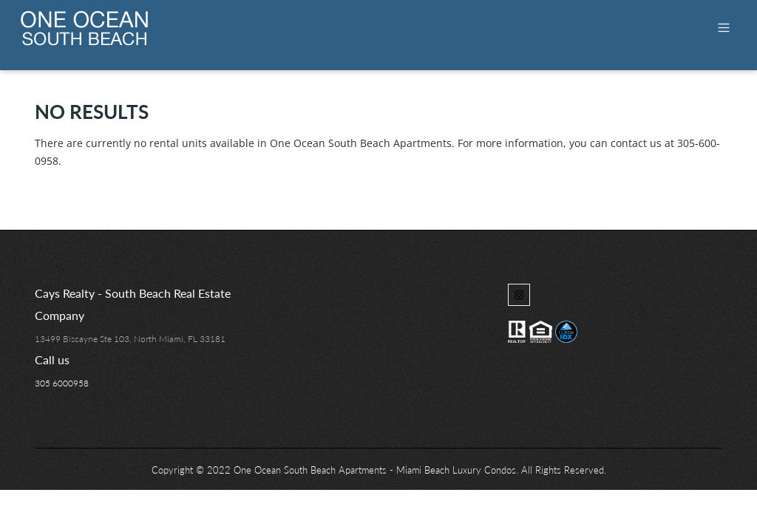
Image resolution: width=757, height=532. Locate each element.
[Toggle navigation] (724, 28)
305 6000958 (62, 383)
